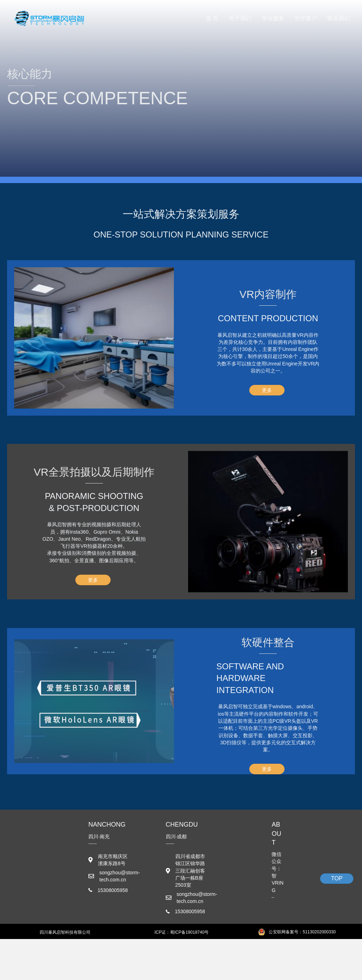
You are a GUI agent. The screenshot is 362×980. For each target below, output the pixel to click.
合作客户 (306, 18)
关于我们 (240, 18)
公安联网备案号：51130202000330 (302, 932)
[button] (267, 390)
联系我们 (339, 18)
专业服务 (273, 18)
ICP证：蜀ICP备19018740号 (182, 932)
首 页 (212, 18)
